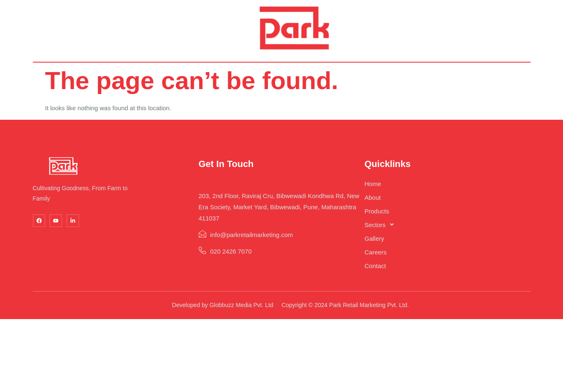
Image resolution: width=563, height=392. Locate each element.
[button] (412, 228)
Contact (498, 33)
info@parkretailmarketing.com (249, 238)
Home (88, 33)
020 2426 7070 (229, 255)
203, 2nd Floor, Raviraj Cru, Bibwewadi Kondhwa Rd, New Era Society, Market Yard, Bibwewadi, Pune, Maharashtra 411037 (283, 204)
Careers (444, 33)
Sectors (384, 228)
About (132, 33)
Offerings (185, 33)
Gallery (391, 33)
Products (379, 214)
